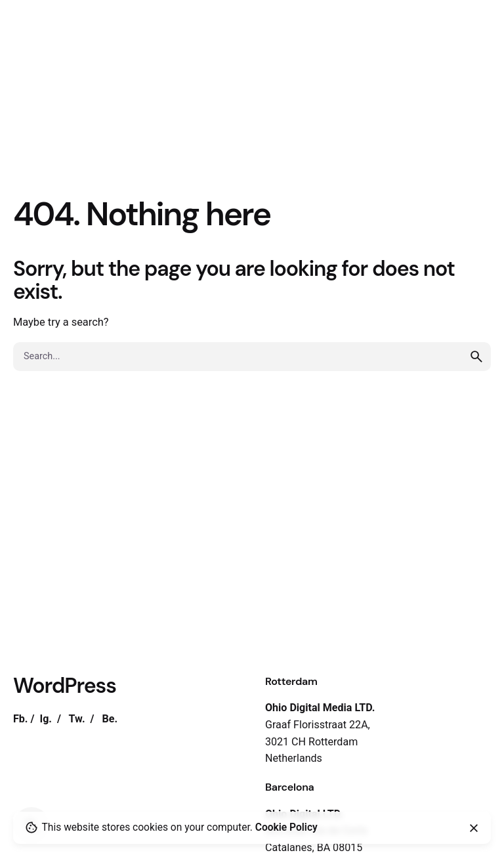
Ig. (46, 719)
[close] (474, 828)
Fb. (21, 719)
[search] (476, 357)
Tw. (77, 719)
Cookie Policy (286, 827)
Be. (110, 719)
